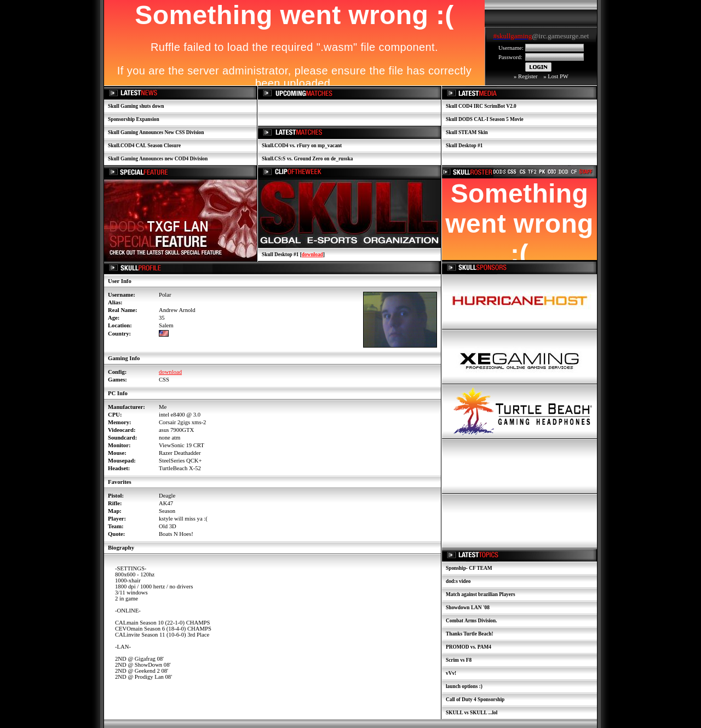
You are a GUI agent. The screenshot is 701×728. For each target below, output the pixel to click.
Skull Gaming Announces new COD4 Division (158, 159)
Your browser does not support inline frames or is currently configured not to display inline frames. (541, 37)
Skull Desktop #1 (464, 146)
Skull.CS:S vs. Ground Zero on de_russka (307, 159)
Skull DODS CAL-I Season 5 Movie (485, 119)
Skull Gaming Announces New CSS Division (156, 132)
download (312, 255)
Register (528, 76)
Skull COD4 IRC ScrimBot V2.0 (481, 106)
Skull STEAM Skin (467, 132)
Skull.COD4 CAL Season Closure (144, 146)
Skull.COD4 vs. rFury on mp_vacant (302, 146)
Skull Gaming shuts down (136, 106)
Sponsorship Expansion (134, 119)
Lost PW (558, 76)
